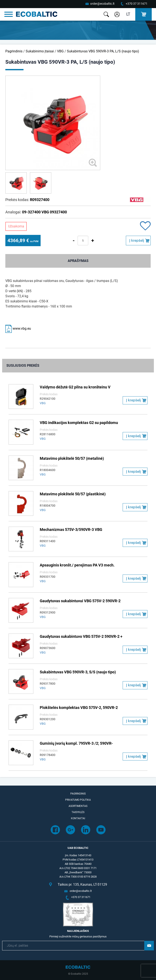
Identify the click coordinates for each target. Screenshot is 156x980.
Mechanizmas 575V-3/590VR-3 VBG (71, 530)
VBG (60, 51)
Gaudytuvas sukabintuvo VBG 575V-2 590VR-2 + (81, 636)
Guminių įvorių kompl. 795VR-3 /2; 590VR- (76, 743)
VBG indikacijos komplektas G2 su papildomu (79, 423)
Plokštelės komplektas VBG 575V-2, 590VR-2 (79, 708)
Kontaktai (78, 818)
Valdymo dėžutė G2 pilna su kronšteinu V (75, 387)
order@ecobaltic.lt (102, 4)
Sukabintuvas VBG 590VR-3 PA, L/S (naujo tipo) (103, 51)
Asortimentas (78, 806)
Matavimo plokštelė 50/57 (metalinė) (72, 458)
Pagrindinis (14, 51)
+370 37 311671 (137, 4)
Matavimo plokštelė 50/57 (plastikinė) (73, 494)
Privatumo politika (78, 800)
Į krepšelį (137, 240)
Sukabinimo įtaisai (40, 51)
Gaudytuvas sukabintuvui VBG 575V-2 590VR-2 (80, 601)
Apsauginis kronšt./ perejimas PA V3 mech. (77, 565)
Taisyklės (78, 812)
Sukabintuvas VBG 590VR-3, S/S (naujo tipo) (78, 672)
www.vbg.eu (18, 328)
